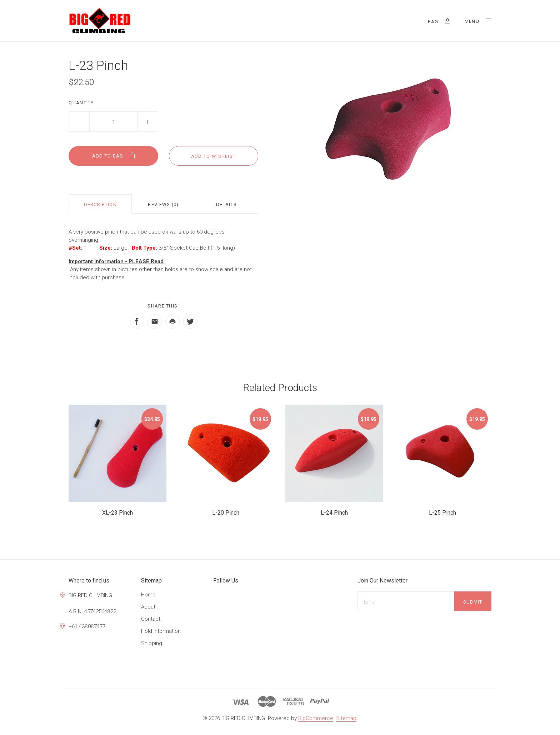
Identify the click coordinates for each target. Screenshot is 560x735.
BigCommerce (316, 718)
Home (148, 595)
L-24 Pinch (334, 513)
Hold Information (161, 631)
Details (226, 204)
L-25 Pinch (442, 513)
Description (100, 204)
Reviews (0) (163, 204)
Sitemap (346, 718)
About (148, 607)
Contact (151, 619)
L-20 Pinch (226, 513)
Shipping (152, 643)
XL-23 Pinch (117, 513)
